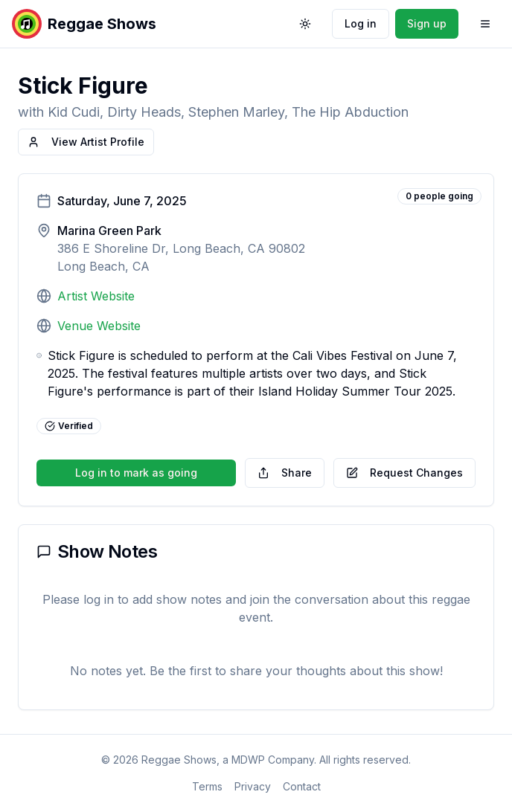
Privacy (253, 786)
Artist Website (96, 296)
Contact (302, 786)
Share (285, 473)
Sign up (427, 23)
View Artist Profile (86, 142)
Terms (207, 786)
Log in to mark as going (136, 473)
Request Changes (404, 473)
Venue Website (99, 326)
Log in (361, 23)
